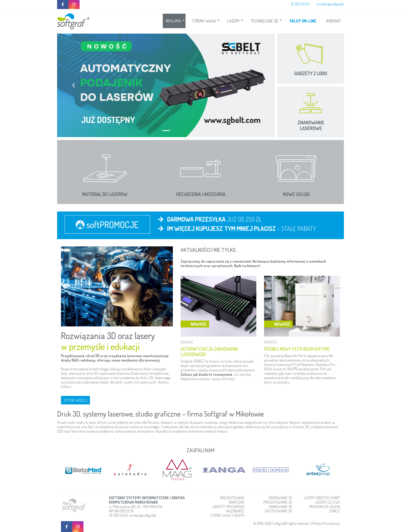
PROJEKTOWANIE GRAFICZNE (232, 500)
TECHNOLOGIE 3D (265, 21)
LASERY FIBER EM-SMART (322, 498)
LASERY (233, 21)
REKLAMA (173, 21)
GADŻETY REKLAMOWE (229, 506)
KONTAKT (334, 21)
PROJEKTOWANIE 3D (278, 502)
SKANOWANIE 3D (280, 506)
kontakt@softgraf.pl (330, 4)
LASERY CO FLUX (328, 502)
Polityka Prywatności (326, 523)
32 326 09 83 (300, 4)
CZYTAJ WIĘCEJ (76, 400)
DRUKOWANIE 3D (280, 498)
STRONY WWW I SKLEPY (227, 515)
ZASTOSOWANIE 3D (278, 511)
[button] (73, 85)
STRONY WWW (204, 21)
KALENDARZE (235, 511)
